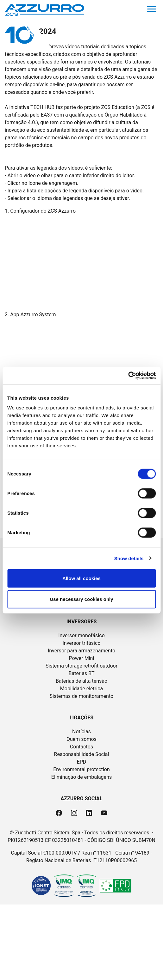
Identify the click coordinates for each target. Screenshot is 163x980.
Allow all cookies (81, 578)
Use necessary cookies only (81, 599)
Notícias (81, 732)
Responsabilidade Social (82, 754)
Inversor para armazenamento (81, 651)
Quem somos (81, 739)
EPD (82, 762)
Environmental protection (81, 769)
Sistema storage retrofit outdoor (81, 666)
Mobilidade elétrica (81, 689)
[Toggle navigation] (152, 10)
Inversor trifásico (82, 643)
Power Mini (82, 658)
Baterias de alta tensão (81, 681)
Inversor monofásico (81, 635)
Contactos (81, 747)
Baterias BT (82, 673)
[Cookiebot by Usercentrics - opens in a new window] (128, 376)
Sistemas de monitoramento (81, 696)
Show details (129, 558)
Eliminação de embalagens (81, 777)
